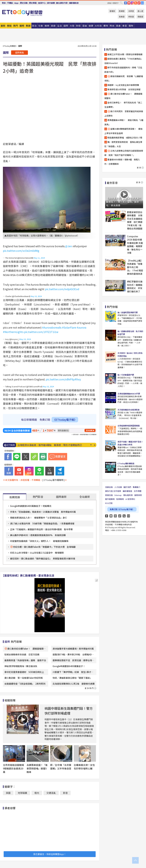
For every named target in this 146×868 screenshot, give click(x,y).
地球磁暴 (22, 793)
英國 (8, 793)
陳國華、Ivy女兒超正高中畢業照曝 (123, 85)
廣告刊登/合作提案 (113, 491)
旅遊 (53, 26)
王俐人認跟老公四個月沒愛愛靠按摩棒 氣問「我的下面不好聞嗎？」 (124, 153)
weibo (139, 3)
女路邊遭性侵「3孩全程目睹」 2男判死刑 (25, 684)
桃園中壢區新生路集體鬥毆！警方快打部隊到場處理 (69, 711)
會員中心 (42, 3)
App (16, 3)
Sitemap (118, 495)
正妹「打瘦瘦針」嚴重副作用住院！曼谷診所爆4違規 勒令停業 (41, 529)
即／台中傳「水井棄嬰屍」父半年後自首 (61, 767)
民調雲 (122, 11)
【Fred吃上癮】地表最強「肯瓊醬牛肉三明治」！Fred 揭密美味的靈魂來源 (135, 267)
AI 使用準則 (130, 499)
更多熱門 (91, 688)
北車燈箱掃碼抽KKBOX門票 (129, 394)
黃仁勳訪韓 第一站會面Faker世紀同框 (24, 678)
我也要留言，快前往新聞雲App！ (50, 854)
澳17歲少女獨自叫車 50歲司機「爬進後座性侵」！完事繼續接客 (42, 523)
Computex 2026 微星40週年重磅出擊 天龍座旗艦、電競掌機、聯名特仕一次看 (135, 245)
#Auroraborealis (52, 327)
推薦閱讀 (15, 497)
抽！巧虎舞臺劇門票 (126, 375)
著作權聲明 (110, 499)
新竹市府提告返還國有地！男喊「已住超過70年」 (123, 70)
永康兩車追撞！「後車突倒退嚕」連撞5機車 (37, 768)
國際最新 (61, 497)
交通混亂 (51, 793)
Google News (142, 3)
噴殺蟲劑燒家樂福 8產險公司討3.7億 (125, 138)
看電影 (112, 11)
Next (91, 445)
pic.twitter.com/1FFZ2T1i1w (41, 332)
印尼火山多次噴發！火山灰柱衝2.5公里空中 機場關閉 (37, 553)
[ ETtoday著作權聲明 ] (54, 480)
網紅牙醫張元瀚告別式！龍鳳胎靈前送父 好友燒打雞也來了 (135, 286)
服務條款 (138, 495)
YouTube (129, 3)
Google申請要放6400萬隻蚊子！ (69, 666)
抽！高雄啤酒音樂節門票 (128, 312)
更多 (140, 168)
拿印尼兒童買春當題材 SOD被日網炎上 (24, 672)
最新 (3, 26)
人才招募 (118, 487)
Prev (95, 445)
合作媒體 (138, 491)
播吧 (22, 26)
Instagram (115, 516)
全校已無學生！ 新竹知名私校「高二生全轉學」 (123, 105)
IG (132, 3)
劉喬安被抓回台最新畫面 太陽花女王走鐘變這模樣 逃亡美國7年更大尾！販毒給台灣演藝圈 (135, 220)
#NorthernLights (13, 332)
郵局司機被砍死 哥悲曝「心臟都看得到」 (124, 78)
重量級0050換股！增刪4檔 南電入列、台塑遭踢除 (122, 162)
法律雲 (131, 11)
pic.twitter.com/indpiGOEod (62, 289)
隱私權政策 (128, 495)
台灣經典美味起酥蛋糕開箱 (128, 426)
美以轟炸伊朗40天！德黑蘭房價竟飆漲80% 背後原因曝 (38, 535)
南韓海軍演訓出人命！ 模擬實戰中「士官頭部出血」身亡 (39, 518)
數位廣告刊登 (62, 3)
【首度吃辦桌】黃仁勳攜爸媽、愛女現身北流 (28, 575)
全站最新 (85, 497)
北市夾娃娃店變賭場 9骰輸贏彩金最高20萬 (15, 768)
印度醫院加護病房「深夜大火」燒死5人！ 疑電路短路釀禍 (39, 541)
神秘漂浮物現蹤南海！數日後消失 (21, 666)
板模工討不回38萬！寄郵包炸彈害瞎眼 (125, 54)
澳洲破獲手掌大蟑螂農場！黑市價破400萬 (73, 649)
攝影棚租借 (74, 3)
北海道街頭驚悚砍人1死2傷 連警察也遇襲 (74, 684)
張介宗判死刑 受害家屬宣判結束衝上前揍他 (124, 113)
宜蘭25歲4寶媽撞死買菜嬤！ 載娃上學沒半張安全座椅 (123, 131)
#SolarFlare (69, 327)
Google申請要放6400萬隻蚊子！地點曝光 (31, 506)
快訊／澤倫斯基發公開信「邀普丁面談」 (72, 678)
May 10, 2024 (36, 296)
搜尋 (121, 3)
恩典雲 (122, 17)
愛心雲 (140, 11)
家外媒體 (51, 3)
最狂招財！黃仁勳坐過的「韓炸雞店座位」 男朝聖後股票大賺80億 (43, 558)
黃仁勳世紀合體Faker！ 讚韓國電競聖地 (123, 96)
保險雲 (131, 17)
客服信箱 (109, 495)
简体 (4, 3)
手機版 (10, 3)
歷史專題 (33, 3)
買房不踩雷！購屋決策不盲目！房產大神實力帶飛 (130, 443)
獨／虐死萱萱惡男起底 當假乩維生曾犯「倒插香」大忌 (123, 144)
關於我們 (127, 487)
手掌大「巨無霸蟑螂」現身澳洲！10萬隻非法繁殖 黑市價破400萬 (43, 512)
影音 (65, 793)
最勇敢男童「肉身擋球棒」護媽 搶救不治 (25, 660)
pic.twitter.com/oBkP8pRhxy (63, 379)
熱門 (16, 26)
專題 (28, 26)
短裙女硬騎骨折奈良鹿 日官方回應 (22, 654)
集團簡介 (137, 487)
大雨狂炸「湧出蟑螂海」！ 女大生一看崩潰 (41, 445)
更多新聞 (89, 430)
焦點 (9, 26)
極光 (37, 793)
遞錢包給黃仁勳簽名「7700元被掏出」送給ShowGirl (124, 61)
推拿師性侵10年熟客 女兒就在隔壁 (124, 89)
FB (126, 3)
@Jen (69, 246)
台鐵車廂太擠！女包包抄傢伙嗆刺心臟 (84, 767)
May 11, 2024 (39, 258)
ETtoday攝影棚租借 (126, 463)
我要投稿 (109, 487)
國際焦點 (20, 52)
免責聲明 (120, 499)
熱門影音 (38, 497)
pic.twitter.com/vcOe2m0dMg (21, 251)
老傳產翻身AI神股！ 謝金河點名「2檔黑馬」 (124, 122)
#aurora (81, 327)
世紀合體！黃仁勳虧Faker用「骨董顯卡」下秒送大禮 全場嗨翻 (44, 547)
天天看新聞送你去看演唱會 (128, 410)
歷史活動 (24, 3)
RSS (136, 3)
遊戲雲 (140, 17)
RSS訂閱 (109, 503)
